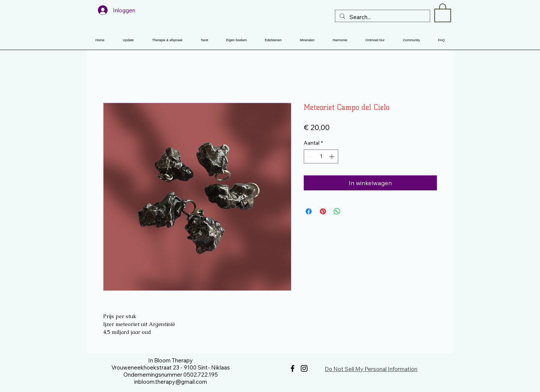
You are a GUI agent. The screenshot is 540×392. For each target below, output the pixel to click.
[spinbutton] (321, 156)
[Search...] (382, 17)
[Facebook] (292, 368)
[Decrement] (310, 156)
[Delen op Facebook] (309, 211)
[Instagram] (304, 368)
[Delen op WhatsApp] (337, 211)
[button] (443, 12)
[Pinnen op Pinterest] (323, 211)
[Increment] (332, 156)
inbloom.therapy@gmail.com (171, 382)
